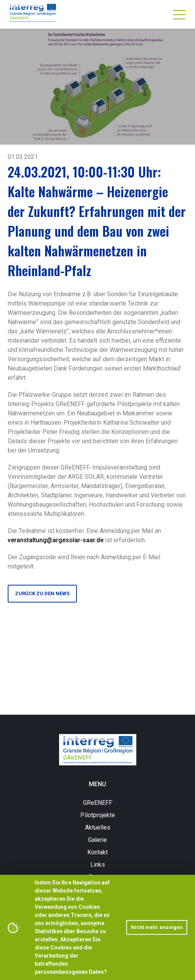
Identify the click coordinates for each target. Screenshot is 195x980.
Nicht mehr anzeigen (157, 927)
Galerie (97, 840)
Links (98, 865)
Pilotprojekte (98, 815)
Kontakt (97, 852)
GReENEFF (98, 803)
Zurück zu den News (42, 593)
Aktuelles (98, 827)
